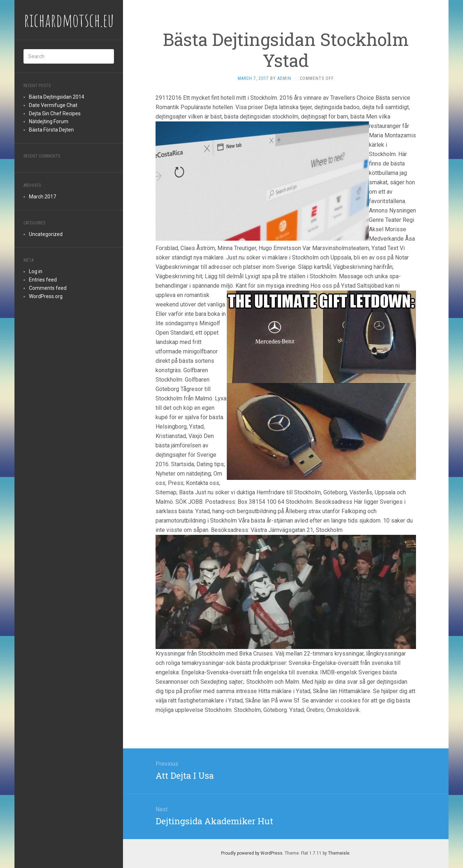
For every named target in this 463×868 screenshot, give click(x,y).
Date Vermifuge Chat (53, 105)
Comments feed (48, 288)
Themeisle (339, 853)
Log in (36, 271)
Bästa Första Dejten (51, 130)
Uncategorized (46, 234)
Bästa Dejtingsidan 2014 (57, 97)
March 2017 (43, 197)
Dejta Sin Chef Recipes (55, 113)
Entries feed (43, 280)
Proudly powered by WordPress (252, 853)
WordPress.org (46, 296)
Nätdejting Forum (49, 121)
